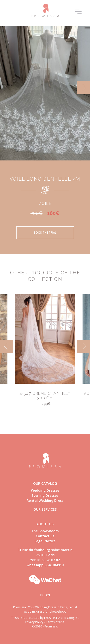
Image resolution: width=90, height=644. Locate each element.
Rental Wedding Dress (45, 500)
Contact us (45, 536)
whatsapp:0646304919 (45, 565)
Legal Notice (45, 541)
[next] (83, 88)
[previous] (7, 346)
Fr (42, 595)
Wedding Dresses (45, 490)
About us (45, 524)
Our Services (45, 509)
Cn (48, 595)
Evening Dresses (45, 495)
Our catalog (45, 483)
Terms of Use (55, 622)
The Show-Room (45, 531)
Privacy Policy (34, 622)
